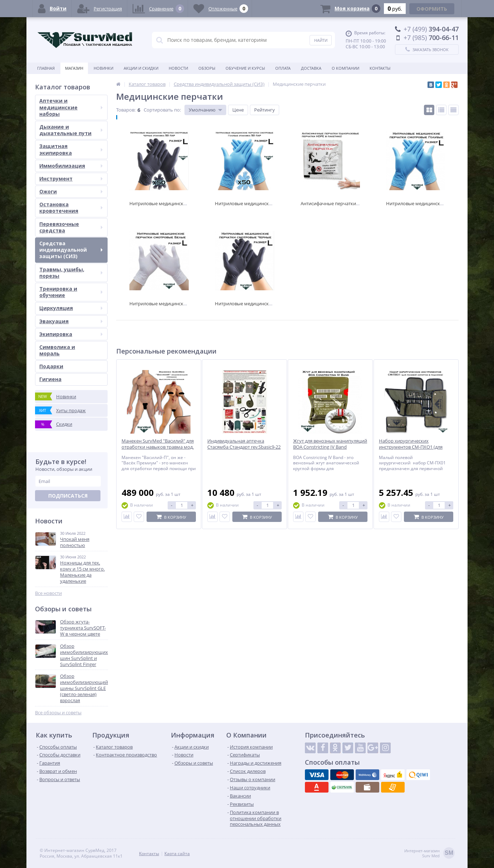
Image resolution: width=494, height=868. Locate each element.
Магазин (74, 68)
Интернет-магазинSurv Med (429, 854)
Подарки (51, 366)
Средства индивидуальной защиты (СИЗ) (71, 250)
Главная (46, 68)
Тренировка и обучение (71, 292)
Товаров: (126, 110)
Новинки (103, 68)
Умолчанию (202, 110)
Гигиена (50, 379)
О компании (345, 68)
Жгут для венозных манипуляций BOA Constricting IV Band (330, 444)
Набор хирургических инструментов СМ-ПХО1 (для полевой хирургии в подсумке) (413, 447)
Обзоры (207, 68)
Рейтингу (265, 110)
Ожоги (71, 191)
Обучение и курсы (245, 68)
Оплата (283, 68)
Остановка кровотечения (71, 208)
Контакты (380, 68)
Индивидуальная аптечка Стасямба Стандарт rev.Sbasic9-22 (244, 444)
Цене (238, 110)
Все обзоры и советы (58, 713)
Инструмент (71, 179)
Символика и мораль (57, 350)
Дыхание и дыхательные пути (71, 130)
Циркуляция (71, 308)
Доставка (311, 68)
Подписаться (68, 496)
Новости (178, 68)
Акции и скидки (141, 68)
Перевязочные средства (71, 227)
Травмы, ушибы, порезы (71, 273)
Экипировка (71, 334)
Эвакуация (71, 321)
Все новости (48, 593)
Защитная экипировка (71, 149)
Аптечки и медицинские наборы (71, 107)
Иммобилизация (71, 166)
